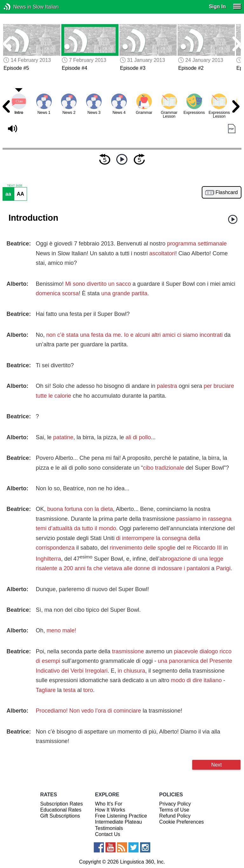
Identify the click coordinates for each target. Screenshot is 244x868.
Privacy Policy (175, 804)
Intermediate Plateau (119, 822)
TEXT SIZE (15, 186)
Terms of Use (174, 810)
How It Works (110, 810)
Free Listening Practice (121, 816)
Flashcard (227, 193)
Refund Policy (175, 816)
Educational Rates (61, 810)
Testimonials (109, 828)
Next (217, 765)
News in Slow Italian (17, 7)
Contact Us (108, 834)
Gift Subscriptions (60, 816)
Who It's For (109, 804)
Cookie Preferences (182, 822)
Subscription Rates (61, 804)
